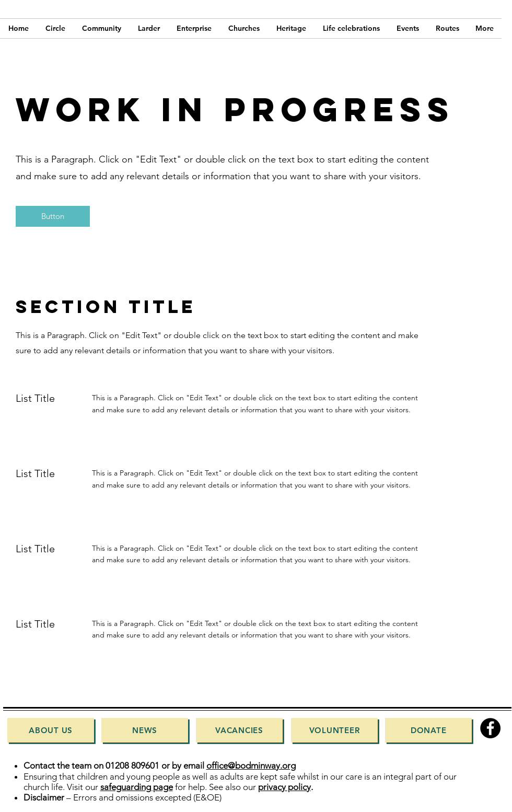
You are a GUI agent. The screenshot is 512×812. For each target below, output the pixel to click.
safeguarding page (137, 787)
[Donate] (428, 730)
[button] (53, 216)
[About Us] (51, 730)
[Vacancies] (239, 730)
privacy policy (284, 787)
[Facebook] (490, 728)
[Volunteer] (334, 730)
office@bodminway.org (251, 765)
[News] (145, 730)
